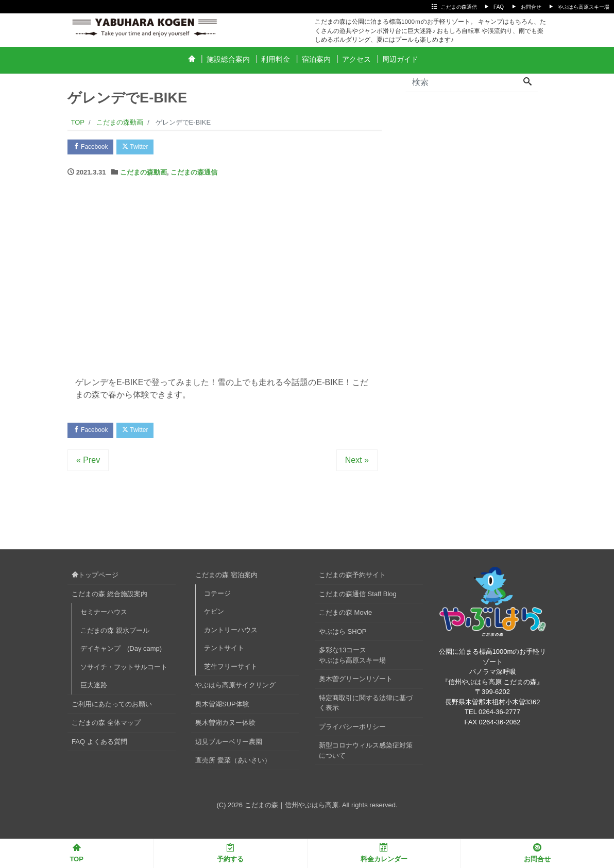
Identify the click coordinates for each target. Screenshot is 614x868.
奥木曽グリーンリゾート (356, 682)
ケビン (214, 615)
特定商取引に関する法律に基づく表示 (366, 706)
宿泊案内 (316, 59)
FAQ (499, 7)
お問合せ (531, 7)
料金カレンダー (384, 853)
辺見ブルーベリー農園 (229, 745)
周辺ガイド (400, 59)
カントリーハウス (231, 633)
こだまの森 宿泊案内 (226, 578)
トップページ (95, 578)
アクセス (356, 59)
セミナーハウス (104, 615)
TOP (76, 853)
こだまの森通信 (459, 7)
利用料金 (276, 59)
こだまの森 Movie (345, 616)
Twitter (143, 147)
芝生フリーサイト (231, 670)
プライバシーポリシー (352, 730)
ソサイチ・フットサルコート (124, 670)
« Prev (88, 464)
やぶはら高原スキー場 (584, 7)
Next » (357, 464)
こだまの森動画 (143, 174)
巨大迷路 (94, 689)
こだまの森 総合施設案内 (109, 597)
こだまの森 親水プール (115, 633)
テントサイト (224, 652)
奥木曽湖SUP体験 (222, 707)
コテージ (217, 596)
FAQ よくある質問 (99, 745)
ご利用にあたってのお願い (112, 707)
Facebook (93, 147)
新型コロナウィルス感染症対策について (366, 754)
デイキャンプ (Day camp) (121, 652)
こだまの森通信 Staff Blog (358, 597)
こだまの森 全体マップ (106, 726)
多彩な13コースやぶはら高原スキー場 (352, 659)
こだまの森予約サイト (352, 578)
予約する (230, 853)
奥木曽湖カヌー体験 (225, 726)
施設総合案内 (228, 59)
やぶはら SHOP (343, 635)
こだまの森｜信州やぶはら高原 (292, 808)
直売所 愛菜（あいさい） (233, 764)
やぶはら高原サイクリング (235, 689)
